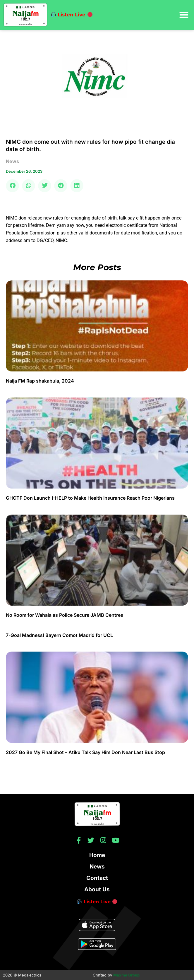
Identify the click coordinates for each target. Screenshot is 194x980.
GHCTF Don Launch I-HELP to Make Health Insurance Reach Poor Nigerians (90, 498)
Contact (97, 878)
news (12, 161)
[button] (184, 15)
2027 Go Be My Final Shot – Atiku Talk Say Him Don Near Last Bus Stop (85, 752)
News (97, 867)
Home (97, 855)
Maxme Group (126, 975)
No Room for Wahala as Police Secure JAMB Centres (65, 615)
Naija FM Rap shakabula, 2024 (41, 381)
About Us (97, 889)
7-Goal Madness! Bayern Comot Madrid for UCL (59, 635)
